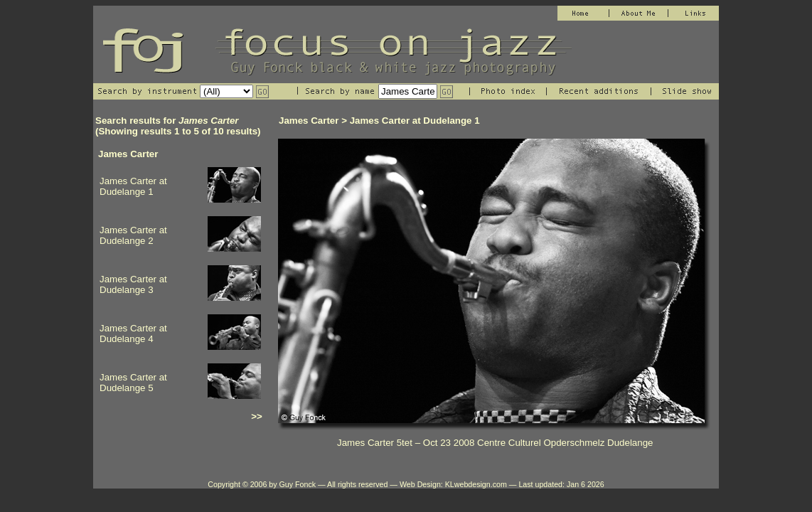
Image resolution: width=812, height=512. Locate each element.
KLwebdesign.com (476, 484)
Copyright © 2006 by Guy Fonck (262, 484)
